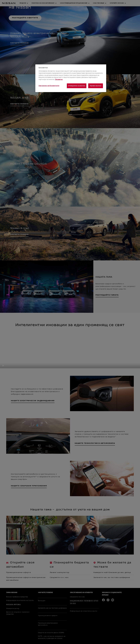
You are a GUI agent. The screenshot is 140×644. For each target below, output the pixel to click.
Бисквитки (59, 79)
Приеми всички (96, 86)
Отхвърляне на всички (77, 86)
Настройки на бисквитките (49, 86)
